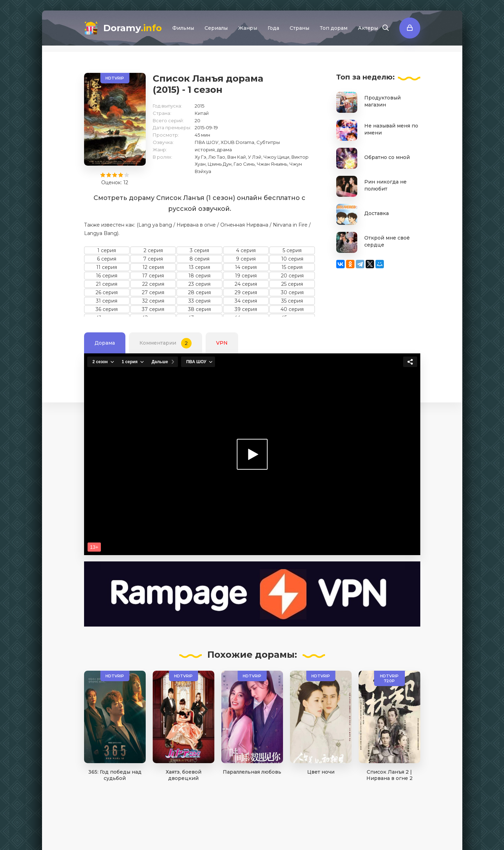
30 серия (292, 292)
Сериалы (216, 28)
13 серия (199, 267)
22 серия (153, 284)
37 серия (153, 309)
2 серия (153, 250)
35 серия (292, 301)
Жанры (248, 28)
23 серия (199, 284)
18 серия (199, 276)
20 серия (292, 276)
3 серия (199, 250)
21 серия (107, 284)
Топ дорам (334, 28)
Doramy (133, 28)
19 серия (246, 276)
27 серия (153, 292)
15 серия (292, 267)
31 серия (107, 301)
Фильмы (183, 28)
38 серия (199, 309)
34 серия (246, 301)
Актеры (368, 28)
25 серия (292, 284)
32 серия (153, 301)
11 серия (107, 267)
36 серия (107, 309)
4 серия (246, 250)
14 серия (246, 267)
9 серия (246, 259)
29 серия (246, 292)
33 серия (199, 301)
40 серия (292, 309)
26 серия (107, 292)
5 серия (292, 250)
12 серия (153, 267)
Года (273, 28)
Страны (299, 28)
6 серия (107, 259)
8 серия (199, 259)
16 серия (107, 276)
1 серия (107, 250)
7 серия (153, 259)
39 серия (246, 309)
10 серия (292, 259)
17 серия (153, 276)
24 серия (246, 284)
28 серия (199, 292)
